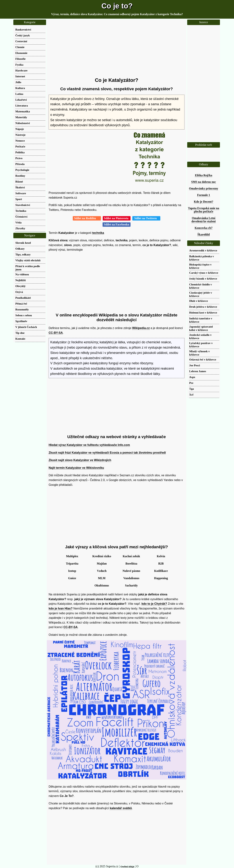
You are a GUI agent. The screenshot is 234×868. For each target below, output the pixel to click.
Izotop (72, 571)
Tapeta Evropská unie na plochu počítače (203, 210)
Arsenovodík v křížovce (203, 250)
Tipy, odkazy (23, 254)
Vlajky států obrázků (28, 260)
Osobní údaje (127, 866)
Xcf (191, 395)
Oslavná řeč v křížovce (203, 359)
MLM (102, 578)
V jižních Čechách (26, 327)
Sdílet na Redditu (87, 218)
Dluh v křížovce (199, 301)
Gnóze (72, 578)
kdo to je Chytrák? (154, 604)
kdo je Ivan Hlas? (61, 608)
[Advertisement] (117, 48)
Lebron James (198, 371)
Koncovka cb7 (204, 228)
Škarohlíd (204, 234)
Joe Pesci (195, 365)
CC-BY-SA (56, 333)
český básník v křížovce (203, 279)
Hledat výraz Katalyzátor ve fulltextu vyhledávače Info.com (89, 445)
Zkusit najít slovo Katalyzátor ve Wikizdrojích (80, 460)
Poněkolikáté (23, 298)
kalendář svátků (121, 808)
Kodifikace (161, 571)
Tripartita (72, 564)
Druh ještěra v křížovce (203, 307)
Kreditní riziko (102, 556)
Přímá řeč (21, 304)
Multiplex (72, 556)
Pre (191, 383)
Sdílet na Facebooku (117, 224)
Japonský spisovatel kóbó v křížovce (201, 328)
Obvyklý (20, 286)
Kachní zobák (131, 556)
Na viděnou (22, 274)
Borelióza (131, 564)
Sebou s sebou (24, 315)
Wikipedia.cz (141, 328)
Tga (191, 389)
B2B (161, 564)
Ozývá (19, 292)
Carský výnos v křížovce (204, 273)
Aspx (192, 377)
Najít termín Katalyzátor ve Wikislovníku (76, 468)
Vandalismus (131, 578)
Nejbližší (21, 280)
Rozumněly (22, 309)
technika (98, 233)
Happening (161, 578)
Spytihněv (21, 321)
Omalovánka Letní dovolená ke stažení (203, 220)
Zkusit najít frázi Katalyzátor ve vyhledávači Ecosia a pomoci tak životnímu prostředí (107, 453)
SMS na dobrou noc (204, 182)
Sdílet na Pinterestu (117, 218)
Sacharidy (131, 585)
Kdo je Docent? (204, 202)
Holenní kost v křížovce (203, 313)
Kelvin (161, 556)
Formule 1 (204, 195)
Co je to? (117, 6)
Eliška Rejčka (204, 175)
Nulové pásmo (131, 571)
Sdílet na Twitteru (146, 218)
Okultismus (102, 585)
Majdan (102, 564)
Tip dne (20, 333)
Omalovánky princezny (204, 188)
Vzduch (102, 571)
